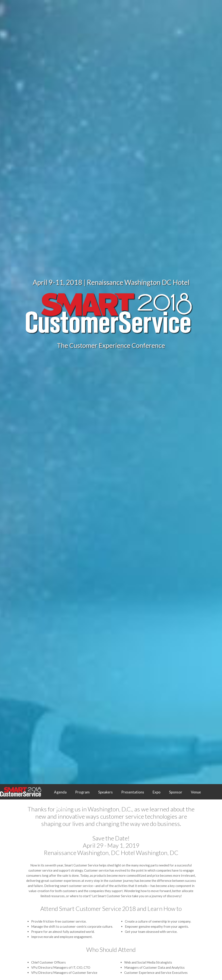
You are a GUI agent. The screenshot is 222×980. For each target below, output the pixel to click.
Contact (61, 809)
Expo (157, 792)
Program (82, 792)
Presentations (133, 792)
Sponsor (176, 792)
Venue (196, 792)
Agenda (60, 792)
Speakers (105, 792)
